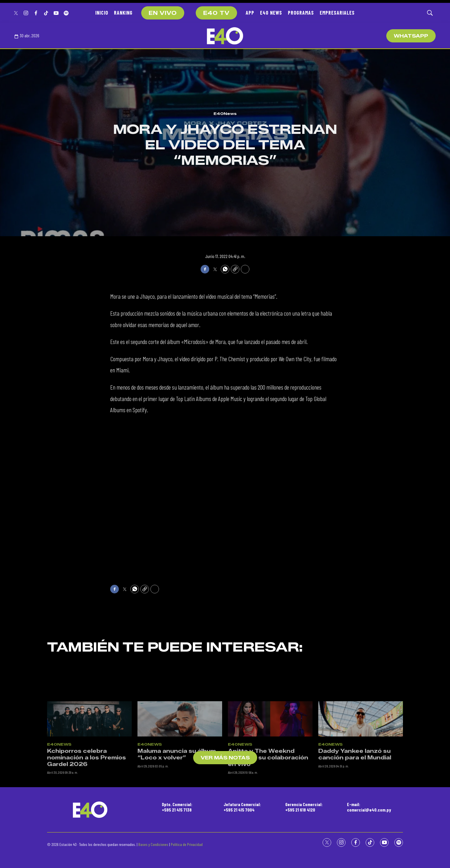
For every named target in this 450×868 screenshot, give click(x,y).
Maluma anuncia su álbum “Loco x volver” (177, 817)
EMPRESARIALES (337, 13)
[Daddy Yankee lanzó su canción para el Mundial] (361, 781)
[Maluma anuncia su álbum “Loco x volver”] (180, 781)
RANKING (123, 13)
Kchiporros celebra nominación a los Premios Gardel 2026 (87, 820)
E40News (225, 114)
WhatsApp (411, 36)
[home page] (225, 36)
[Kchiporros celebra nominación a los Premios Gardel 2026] (89, 781)
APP (250, 13)
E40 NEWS (271, 13)
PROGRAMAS (301, 13)
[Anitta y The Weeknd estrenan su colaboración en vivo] (270, 781)
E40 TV (216, 13)
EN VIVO (163, 13)
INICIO (102, 13)
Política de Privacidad (187, 844)
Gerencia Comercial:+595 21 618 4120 (304, 807)
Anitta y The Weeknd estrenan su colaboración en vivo (268, 820)
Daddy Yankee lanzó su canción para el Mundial (355, 817)
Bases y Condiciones (153, 844)
